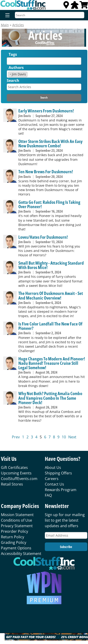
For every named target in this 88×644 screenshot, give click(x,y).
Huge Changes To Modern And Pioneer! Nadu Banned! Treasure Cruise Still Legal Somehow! (52, 363)
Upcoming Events (16, 473)
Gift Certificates (14, 468)
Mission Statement (17, 515)
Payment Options (16, 548)
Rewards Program (61, 490)
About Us (53, 468)
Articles (18, 25)
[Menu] (6, 15)
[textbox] (9, 62)
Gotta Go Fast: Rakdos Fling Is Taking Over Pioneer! (49, 204)
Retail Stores (12, 484)
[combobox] (44, 61)
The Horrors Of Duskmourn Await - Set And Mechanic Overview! (51, 295)
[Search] (50, 15)
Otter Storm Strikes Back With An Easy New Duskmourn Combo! (50, 143)
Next (72, 437)
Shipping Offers (58, 473)
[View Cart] (84, 6)
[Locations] (66, 6)
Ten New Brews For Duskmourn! (46, 172)
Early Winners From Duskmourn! (46, 111)
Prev (16, 437)
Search (13, 80)
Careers (52, 479)
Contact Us (54, 484)
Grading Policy (14, 542)
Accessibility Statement (21, 554)
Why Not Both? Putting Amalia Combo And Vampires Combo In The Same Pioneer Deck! (50, 398)
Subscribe (66, 547)
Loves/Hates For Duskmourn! (43, 237)
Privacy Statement (17, 526)
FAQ (48, 495)
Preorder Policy (15, 531)
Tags (13, 54)
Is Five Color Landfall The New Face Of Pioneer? (50, 326)
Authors (16, 68)
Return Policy (13, 537)
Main (5, 25)
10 (64, 437)
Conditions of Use (16, 520)
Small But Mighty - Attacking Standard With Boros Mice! (51, 265)
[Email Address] (66, 535)
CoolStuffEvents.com (19, 479)
